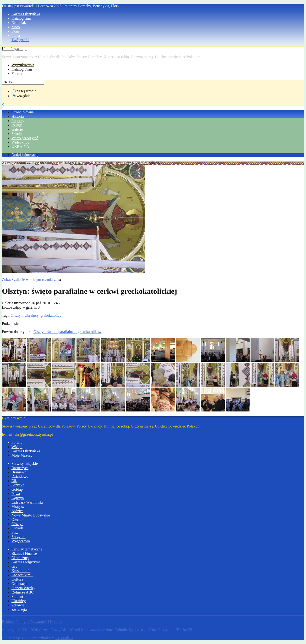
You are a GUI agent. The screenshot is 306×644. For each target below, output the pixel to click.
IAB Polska (64, 638)
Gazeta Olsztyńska (26, 14)
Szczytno (19, 537)
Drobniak (19, 23)
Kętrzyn (18, 498)
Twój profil (20, 40)
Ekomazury (20, 558)
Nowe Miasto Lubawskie (31, 515)
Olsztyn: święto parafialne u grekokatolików (67, 332)
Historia (18, 116)
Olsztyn (17, 315)
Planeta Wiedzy (23, 588)
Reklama (9, 622)
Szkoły (17, 134)
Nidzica (17, 511)
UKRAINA (20, 147)
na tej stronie (26, 91)
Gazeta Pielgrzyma (26, 562)
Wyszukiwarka (23, 65)
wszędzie (24, 96)
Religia (17, 125)
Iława (16, 494)
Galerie (17, 129)
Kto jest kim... (22, 575)
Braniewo (19, 472)
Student (17, 597)
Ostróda (18, 528)
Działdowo (20, 476)
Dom (15, 31)
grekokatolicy (51, 315)
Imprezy (18, 121)
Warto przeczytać (25, 138)
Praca (16, 36)
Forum (17, 74)
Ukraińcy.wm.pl (14, 49)
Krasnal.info (21, 571)
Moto (16, 27)
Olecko (17, 519)
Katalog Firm (22, 69)
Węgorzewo (21, 541)
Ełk (14, 481)
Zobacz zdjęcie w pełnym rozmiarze (31, 280)
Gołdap (17, 489)
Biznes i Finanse (24, 553)
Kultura (17, 579)
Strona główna (23, 112)
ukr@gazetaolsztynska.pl (34, 434)
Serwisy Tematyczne (18, 163)
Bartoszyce (20, 468)
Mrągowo (19, 507)
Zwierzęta (19, 609)
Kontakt (56, 622)
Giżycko (18, 485)
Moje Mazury (22, 455)
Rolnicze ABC (23, 592)
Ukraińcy (46, 163)
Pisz (15, 532)
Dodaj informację (25, 155)
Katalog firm (21, 18)
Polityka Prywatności (33, 622)
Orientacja (19, 584)
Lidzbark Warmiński (27, 502)
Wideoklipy (20, 142)
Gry (14, 566)
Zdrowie (18, 605)
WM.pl (17, 447)
